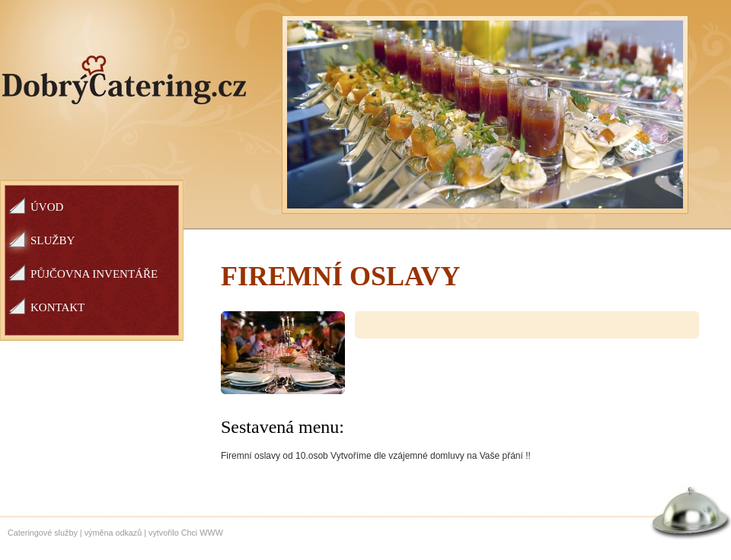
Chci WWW (202, 533)
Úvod (47, 207)
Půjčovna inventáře (94, 274)
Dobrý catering (125, 80)
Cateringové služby (43, 533)
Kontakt (57, 307)
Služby (53, 240)
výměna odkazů (113, 533)
